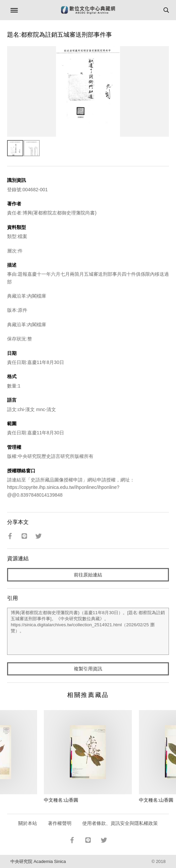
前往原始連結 (88, 575)
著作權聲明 (60, 823)
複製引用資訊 (88, 669)
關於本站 (28, 823)
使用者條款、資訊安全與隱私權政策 (120, 823)
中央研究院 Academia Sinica (38, 861)
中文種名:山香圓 (61, 800)
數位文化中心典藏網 (88, 10)
